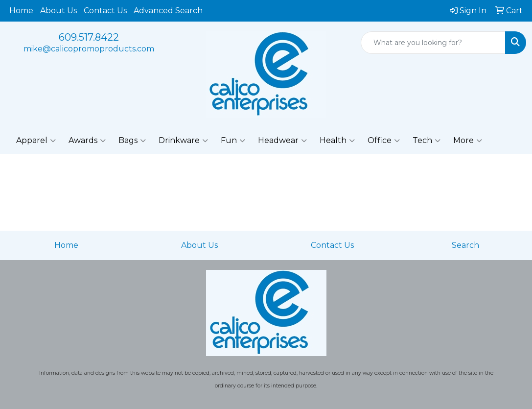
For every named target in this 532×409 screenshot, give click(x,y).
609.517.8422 (89, 37)
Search (465, 245)
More (468, 141)
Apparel (36, 141)
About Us (58, 11)
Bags (132, 141)
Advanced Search (168, 11)
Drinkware (183, 141)
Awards (87, 141)
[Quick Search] (433, 43)
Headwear (282, 141)
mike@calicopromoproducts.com (89, 49)
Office (384, 141)
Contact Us (105, 11)
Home (21, 11)
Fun (233, 141)
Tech (427, 141)
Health (337, 141)
